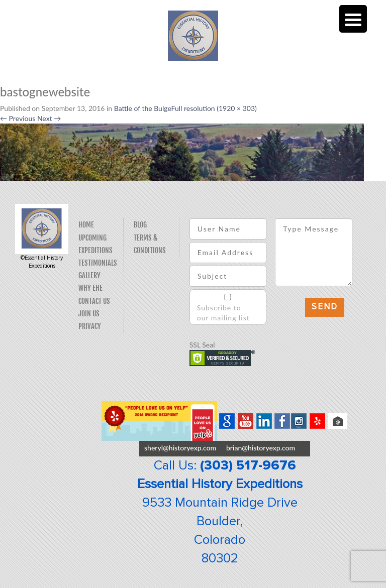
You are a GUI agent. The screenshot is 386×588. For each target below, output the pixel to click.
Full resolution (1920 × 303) (214, 108)
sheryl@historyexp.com (180, 448)
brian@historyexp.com (261, 448)
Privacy (90, 326)
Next (49, 118)
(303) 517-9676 (248, 465)
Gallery (89, 275)
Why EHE (90, 288)
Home (86, 225)
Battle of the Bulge (143, 108)
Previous (18, 118)
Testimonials (98, 263)
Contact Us (94, 301)
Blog (140, 225)
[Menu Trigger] (353, 19)
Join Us (89, 314)
